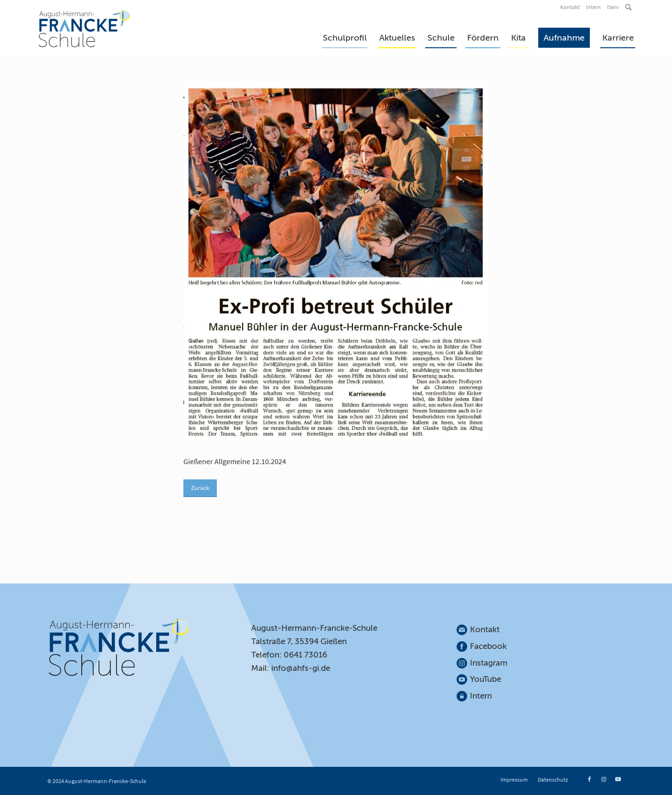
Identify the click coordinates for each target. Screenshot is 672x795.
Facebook (488, 646)
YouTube (485, 679)
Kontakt (570, 7)
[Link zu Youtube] (618, 779)
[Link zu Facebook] (589, 779)
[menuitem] (571, 7)
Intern (593, 7)
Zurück (200, 488)
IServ (613, 7)
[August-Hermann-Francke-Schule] (85, 28)
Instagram (489, 663)
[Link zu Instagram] (604, 779)
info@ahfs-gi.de (301, 668)
